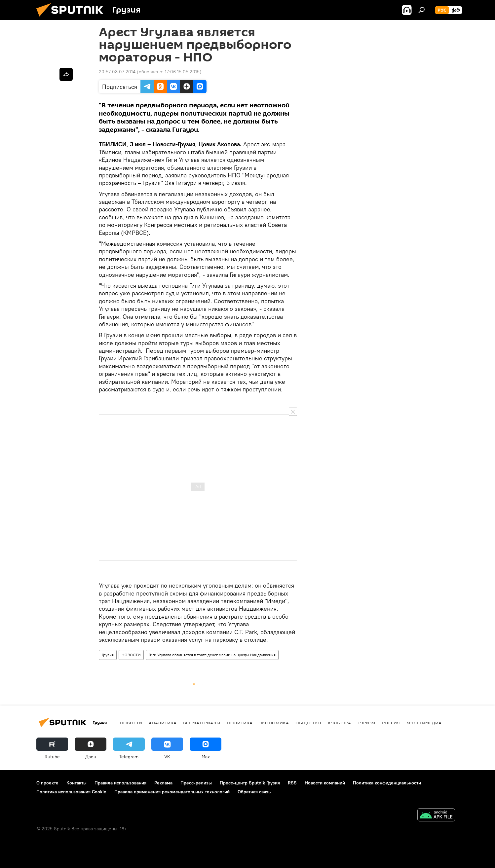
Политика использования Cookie (71, 792)
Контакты (76, 783)
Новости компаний (325, 783)
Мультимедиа (424, 723)
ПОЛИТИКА (240, 723)
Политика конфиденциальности (387, 783)
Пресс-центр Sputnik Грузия (250, 783)
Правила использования (120, 783)
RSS (292, 783)
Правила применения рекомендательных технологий (172, 792)
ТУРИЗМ (366, 723)
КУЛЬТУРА (339, 723)
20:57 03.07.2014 (117, 72)
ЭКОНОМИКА (274, 723)
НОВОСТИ (131, 655)
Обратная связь (254, 792)
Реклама (163, 783)
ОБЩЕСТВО (308, 723)
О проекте (47, 783)
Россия (391, 723)
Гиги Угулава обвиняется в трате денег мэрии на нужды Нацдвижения (212, 655)
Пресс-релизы (196, 783)
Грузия (108, 655)
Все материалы (202, 723)
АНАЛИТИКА (163, 723)
